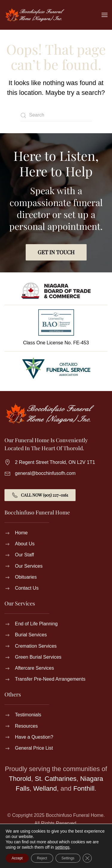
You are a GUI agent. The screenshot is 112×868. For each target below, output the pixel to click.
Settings (68, 858)
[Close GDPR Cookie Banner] (87, 858)
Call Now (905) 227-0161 (40, 495)
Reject (42, 858)
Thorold (20, 779)
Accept (17, 858)
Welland (45, 788)
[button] (105, 15)
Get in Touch (56, 252)
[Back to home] (34, 15)
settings (62, 847)
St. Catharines (56, 779)
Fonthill (84, 788)
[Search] (56, 115)
